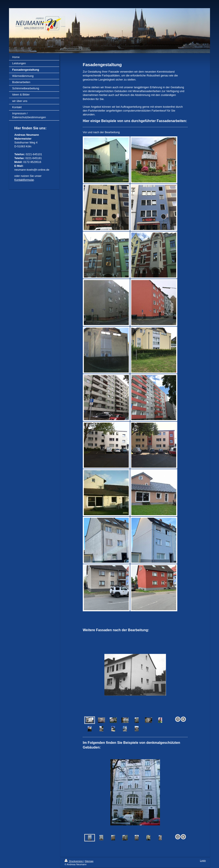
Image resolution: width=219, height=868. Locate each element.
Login (203, 861)
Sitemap (89, 861)
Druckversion (74, 861)
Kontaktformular (24, 180)
